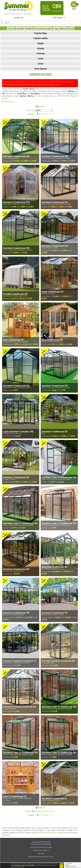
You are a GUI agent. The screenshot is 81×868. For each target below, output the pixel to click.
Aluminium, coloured (56, 832)
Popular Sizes (40, 33)
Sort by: (31, 110)
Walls (41, 59)
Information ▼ (59, 18)
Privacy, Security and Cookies (41, 847)
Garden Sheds (24, 28)
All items (51, 811)
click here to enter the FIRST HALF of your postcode (28, 84)
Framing (40, 53)
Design (41, 43)
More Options (41, 69)
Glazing (40, 48)
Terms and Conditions (41, 850)
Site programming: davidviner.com (41, 857)
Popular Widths (40, 38)
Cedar (40, 832)
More (71, 28)
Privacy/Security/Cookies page (23, 865)
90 (40, 811)
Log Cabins (60, 28)
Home (11, 28)
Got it (61, 865)
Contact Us (18, 18)
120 (44, 811)
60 (36, 811)
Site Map (41, 853)
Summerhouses (43, 28)
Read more (9, 102)
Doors (40, 64)
